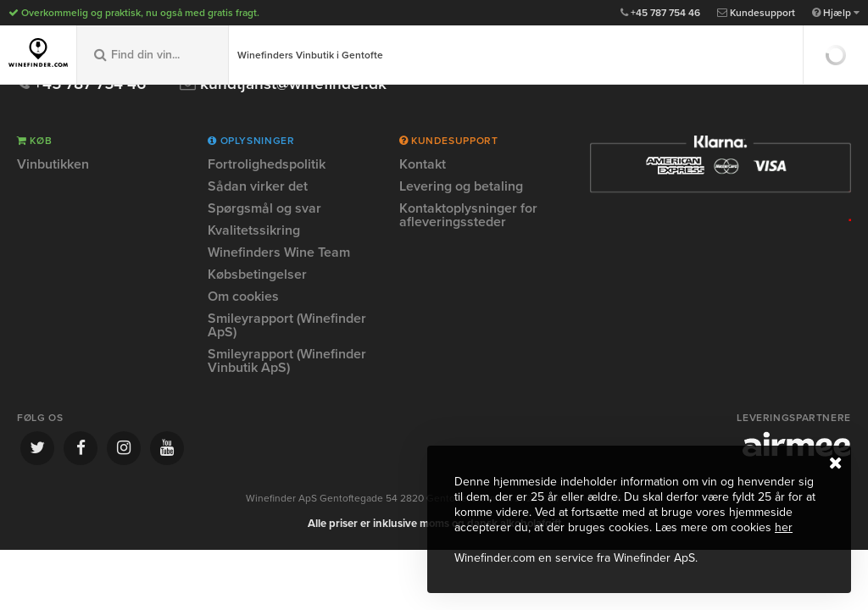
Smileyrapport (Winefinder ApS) (287, 325)
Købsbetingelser (257, 274)
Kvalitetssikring (254, 230)
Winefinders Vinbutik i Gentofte (310, 55)
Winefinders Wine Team (279, 252)
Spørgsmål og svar (264, 208)
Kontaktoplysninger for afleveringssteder (468, 215)
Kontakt (423, 165)
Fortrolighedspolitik (267, 165)
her (784, 527)
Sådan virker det (258, 186)
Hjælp (836, 13)
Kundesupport (756, 13)
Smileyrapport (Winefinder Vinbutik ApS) (287, 361)
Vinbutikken (53, 165)
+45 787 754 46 (660, 13)
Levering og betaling (461, 186)
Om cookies (243, 297)
